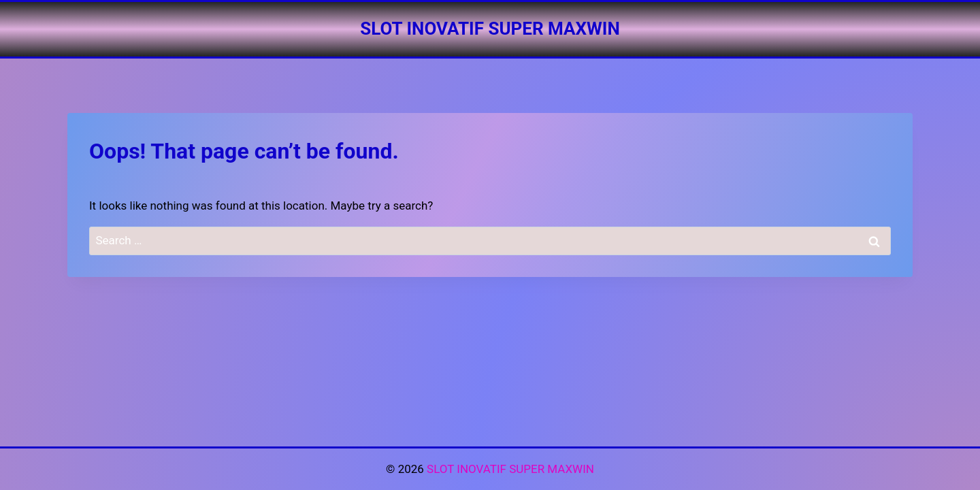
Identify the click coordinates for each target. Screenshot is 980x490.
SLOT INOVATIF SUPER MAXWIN (510, 469)
